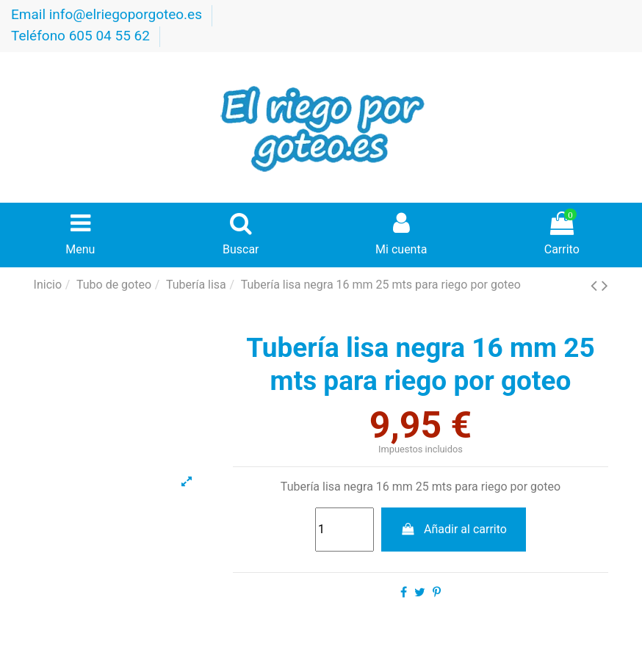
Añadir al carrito (454, 529)
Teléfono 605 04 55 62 (82, 36)
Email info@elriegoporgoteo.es (108, 14)
